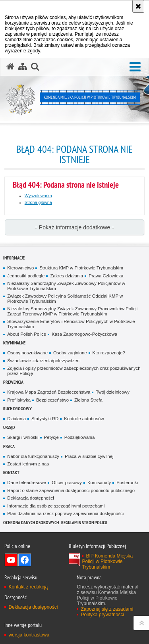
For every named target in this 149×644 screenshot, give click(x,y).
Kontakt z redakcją (28, 587)
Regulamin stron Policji (84, 522)
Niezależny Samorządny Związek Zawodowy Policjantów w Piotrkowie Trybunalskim (66, 286)
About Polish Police (27, 334)
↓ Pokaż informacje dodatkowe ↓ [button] (74, 227)
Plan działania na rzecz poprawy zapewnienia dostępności (65, 513)
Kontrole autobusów (84, 419)
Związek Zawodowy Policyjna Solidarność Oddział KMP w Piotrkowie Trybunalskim (65, 299)
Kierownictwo (20, 268)
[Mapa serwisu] (23, 67)
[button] (135, 67)
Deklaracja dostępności (30, 498)
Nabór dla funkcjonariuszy (33, 456)
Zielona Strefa (88, 400)
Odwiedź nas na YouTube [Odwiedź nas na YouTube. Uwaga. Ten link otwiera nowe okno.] (11, 560)
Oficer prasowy (67, 483)
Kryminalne (14, 343)
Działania (16, 419)
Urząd (9, 427)
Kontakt (11, 472)
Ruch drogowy (17, 409)
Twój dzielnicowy (113, 392)
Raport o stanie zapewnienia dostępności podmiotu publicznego (71, 490)
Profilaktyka (19, 400)
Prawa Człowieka (106, 276)
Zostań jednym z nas (28, 464)
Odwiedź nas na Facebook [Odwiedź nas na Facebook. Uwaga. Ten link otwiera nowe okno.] (25, 560)
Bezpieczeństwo (52, 400)
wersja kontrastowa (29, 635)
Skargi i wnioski (23, 437)
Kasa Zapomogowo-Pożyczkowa (84, 334)
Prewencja (13, 382)
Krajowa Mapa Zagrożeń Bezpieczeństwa (49, 392)
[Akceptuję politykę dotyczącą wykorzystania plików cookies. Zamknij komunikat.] (138, 6)
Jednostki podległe (26, 276)
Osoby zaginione (70, 353)
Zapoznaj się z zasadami (107, 609)
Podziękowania (79, 437)
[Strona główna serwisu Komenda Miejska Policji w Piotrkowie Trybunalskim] (10, 67)
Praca (9, 446)
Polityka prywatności (102, 615)
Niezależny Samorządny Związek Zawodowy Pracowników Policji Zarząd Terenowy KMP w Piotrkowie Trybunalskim (72, 311)
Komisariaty (99, 483)
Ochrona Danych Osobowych (31, 522)
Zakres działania (67, 276)
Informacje (14, 258)
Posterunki (127, 483)
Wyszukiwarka (38, 196)
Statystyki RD (45, 419)
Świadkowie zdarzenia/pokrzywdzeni (44, 361)
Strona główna (38, 202)
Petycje (51, 437)
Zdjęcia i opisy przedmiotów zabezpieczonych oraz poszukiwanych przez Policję (74, 371)
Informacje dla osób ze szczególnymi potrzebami (56, 506)
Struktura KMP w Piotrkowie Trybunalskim (81, 268)
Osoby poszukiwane (27, 353)
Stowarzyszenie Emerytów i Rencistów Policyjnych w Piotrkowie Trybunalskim (71, 324)
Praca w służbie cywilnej (89, 456)
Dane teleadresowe (27, 483)
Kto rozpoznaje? (109, 353)
